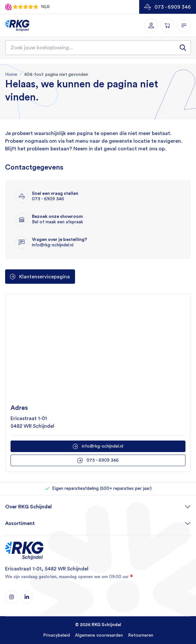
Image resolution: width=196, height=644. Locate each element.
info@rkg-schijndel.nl (102, 446)
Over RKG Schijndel (28, 507)
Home (11, 75)
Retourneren (141, 635)
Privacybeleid (57, 635)
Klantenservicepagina (45, 277)
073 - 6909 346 (173, 7)
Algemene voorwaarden (99, 635)
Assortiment (20, 523)
